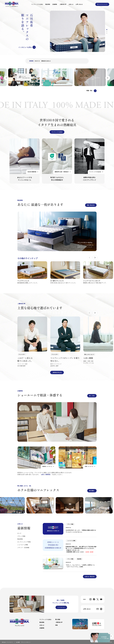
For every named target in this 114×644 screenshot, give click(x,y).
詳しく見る (92, 396)
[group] (56, 31)
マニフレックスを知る (38, 4)
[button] (107, 30)
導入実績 (58, 619)
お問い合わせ (80, 4)
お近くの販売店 (46, 474)
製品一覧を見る (91, 205)
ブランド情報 (21, 536)
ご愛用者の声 (64, 4)
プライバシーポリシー (26, 642)
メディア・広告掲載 (23, 548)
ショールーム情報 (23, 545)
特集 (56, 625)
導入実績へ (92, 491)
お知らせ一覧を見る (90, 577)
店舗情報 (55, 4)
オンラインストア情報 (24, 542)
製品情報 (48, 4)
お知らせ (72, 4)
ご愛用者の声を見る (57, 372)
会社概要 (18, 642)
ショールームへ (61, 607)
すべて (19, 533)
